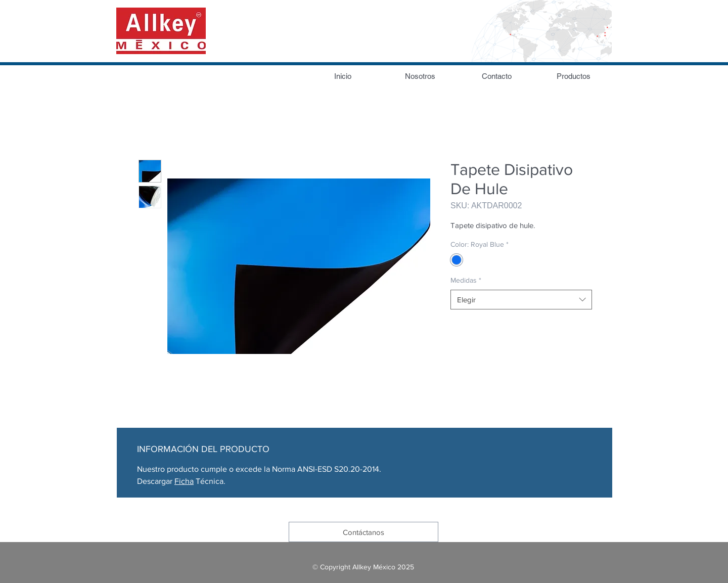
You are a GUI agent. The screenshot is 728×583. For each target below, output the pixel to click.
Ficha (184, 481)
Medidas (466, 280)
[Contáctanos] (363, 532)
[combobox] (521, 300)
